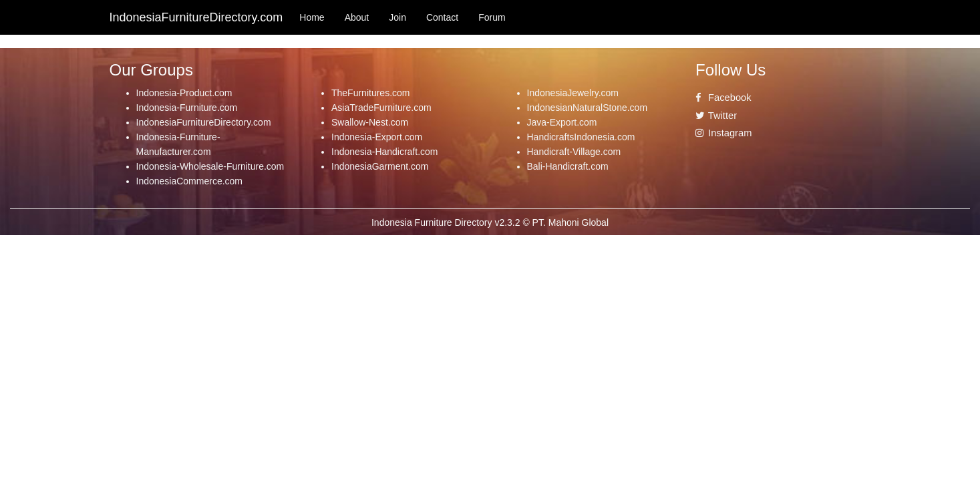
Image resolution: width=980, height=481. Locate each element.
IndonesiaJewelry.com (573, 93)
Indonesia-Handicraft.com (385, 152)
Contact (442, 17)
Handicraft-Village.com (574, 152)
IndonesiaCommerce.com (190, 181)
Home (312, 17)
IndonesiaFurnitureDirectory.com (204, 122)
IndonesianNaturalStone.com (588, 108)
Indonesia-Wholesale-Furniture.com (210, 166)
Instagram (723, 133)
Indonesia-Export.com (377, 137)
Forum (492, 17)
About (357, 17)
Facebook (723, 98)
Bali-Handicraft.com (568, 166)
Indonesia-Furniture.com (187, 108)
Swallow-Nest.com (370, 122)
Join (397, 17)
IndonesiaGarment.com (380, 166)
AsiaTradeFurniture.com (381, 108)
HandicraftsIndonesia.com (581, 137)
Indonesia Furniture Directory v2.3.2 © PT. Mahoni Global (490, 222)
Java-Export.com (562, 122)
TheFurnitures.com (370, 93)
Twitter (716, 116)
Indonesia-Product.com (184, 93)
